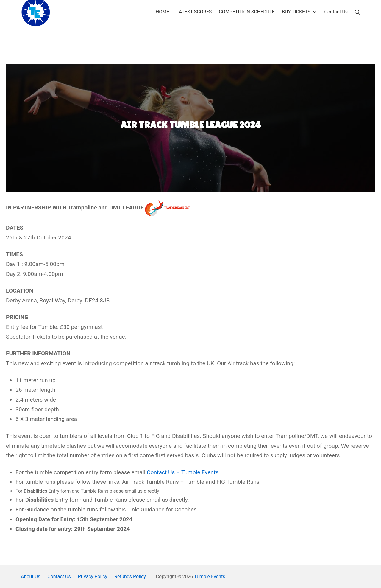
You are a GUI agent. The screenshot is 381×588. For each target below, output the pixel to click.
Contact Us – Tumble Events (183, 472)
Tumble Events (210, 577)
